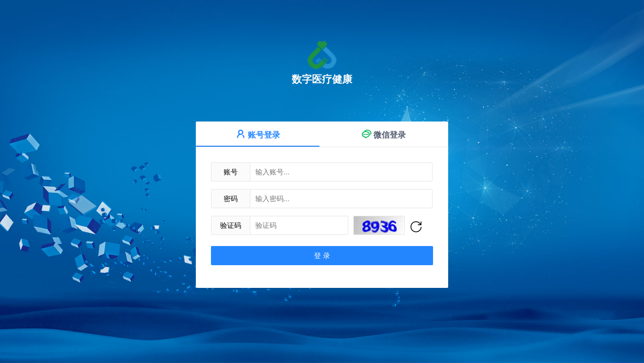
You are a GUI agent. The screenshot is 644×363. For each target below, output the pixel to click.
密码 (231, 199)
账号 (231, 172)
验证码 (231, 225)
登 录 (322, 256)
